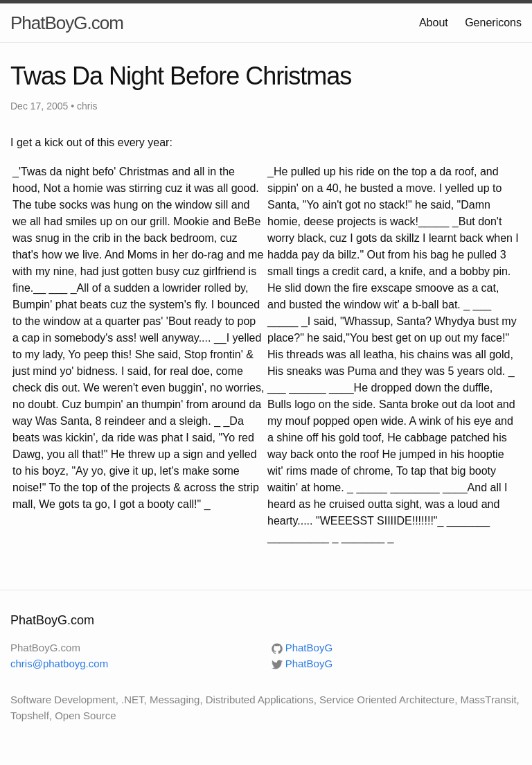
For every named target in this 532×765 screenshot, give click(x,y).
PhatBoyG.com (67, 23)
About (434, 23)
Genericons (493, 23)
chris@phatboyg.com (59, 663)
